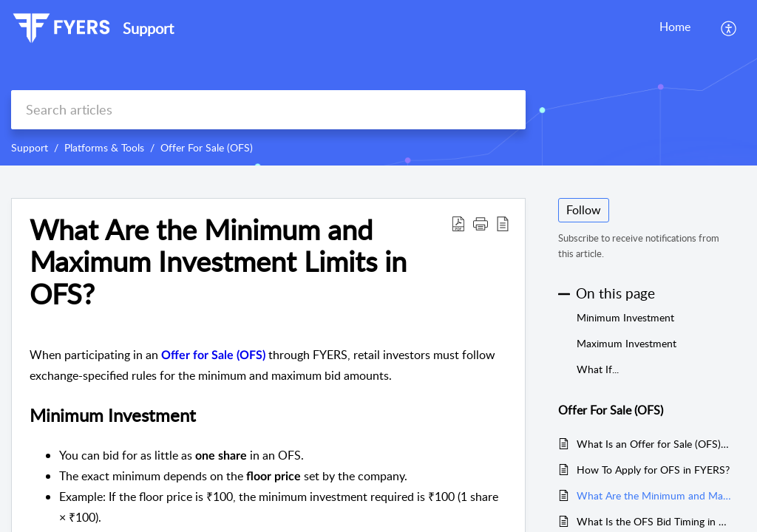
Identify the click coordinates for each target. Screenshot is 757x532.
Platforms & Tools (104, 147)
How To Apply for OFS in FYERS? (653, 470)
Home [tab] (675, 27)
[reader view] (503, 223)
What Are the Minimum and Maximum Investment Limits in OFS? (218, 262)
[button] (481, 223)
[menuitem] (729, 28)
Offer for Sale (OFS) (213, 355)
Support (30, 147)
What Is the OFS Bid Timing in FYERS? (654, 521)
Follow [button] (584, 210)
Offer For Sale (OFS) (207, 147)
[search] (268, 110)
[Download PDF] (458, 223)
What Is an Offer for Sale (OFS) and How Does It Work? (654, 444)
